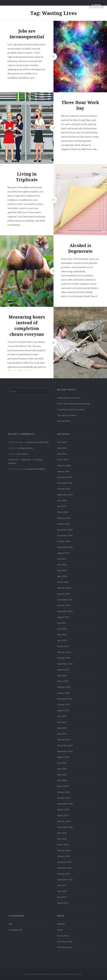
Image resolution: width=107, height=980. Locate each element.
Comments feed (65, 941)
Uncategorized (15, 930)
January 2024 (63, 594)
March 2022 (63, 681)
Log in (60, 930)
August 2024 (63, 553)
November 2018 (65, 827)
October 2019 (64, 798)
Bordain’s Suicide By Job (38, 442)
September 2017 (65, 879)
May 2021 (62, 728)
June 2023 (62, 629)
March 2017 (63, 903)
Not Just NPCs (64, 421)
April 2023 (62, 640)
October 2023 (64, 605)
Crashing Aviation (25, 448)
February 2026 (64, 465)
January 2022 (63, 693)
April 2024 (62, 576)
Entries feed (63, 936)
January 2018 (63, 856)
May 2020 (62, 775)
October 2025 (64, 489)
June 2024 (62, 565)
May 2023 (62, 635)
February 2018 (64, 850)
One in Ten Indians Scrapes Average (74, 404)
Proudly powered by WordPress (38, 974)
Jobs (11, 924)
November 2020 (65, 745)
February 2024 (64, 588)
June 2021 (62, 722)
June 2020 (62, 769)
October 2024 (64, 541)
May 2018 (62, 839)
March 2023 (63, 646)
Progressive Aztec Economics (71, 409)
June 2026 (62, 442)
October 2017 (64, 874)
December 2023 (65, 600)
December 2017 (65, 862)
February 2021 (64, 740)
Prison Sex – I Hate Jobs (20, 460)
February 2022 (64, 687)
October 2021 (64, 704)
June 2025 (62, 500)
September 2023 (65, 611)
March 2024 (63, 582)
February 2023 (64, 652)
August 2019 (63, 809)
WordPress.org (64, 947)
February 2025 (64, 518)
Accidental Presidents (35, 469)
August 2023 (63, 617)
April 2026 (62, 454)
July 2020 (62, 763)
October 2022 (64, 658)
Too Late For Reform (67, 415)
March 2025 (63, 512)
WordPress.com (75, 974)
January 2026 (63, 471)
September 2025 (65, 495)
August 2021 (63, 710)
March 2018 (63, 845)
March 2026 (63, 460)
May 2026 (62, 448)
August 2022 (63, 670)
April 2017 (62, 897)
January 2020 (63, 792)
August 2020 (63, 757)
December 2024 (65, 530)
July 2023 (62, 623)
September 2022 (65, 664)
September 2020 (65, 751)
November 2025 (65, 483)
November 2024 (65, 535)
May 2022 (62, 675)
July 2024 (62, 559)
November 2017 (65, 868)
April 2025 (62, 506)
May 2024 (62, 570)
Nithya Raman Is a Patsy (69, 398)
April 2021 (62, 734)
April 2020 (62, 780)
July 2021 (62, 716)
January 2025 (63, 524)
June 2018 (62, 833)
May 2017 (62, 891)
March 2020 (63, 786)
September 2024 (65, 547)
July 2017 (62, 885)
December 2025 (65, 477)
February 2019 (64, 821)
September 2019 (65, 804)
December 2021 (65, 699)
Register (61, 924)
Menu (98, 5)
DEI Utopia (22, 454)
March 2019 (63, 815)
